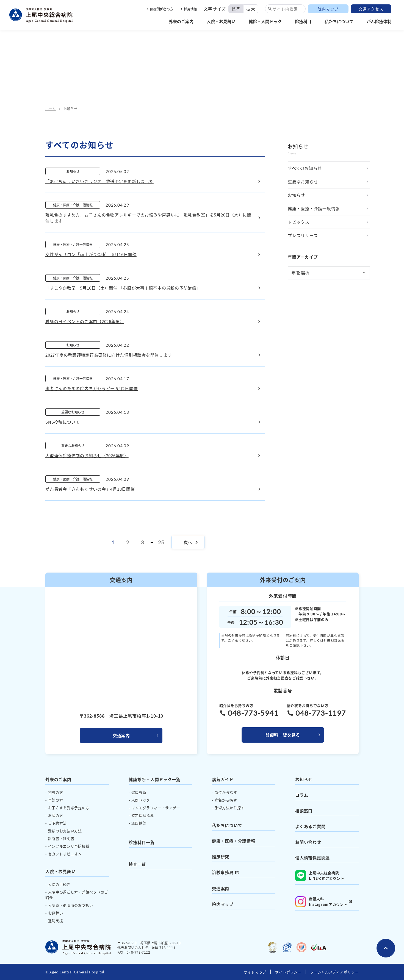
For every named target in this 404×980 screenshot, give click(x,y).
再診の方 (56, 800)
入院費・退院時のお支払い (71, 905)
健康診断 (139, 792)
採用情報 (190, 9)
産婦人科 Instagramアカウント (321, 902)
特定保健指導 (143, 815)
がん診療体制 (379, 21)
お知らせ (296, 195)
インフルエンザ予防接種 (69, 846)
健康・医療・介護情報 (234, 841)
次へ (192, 542)
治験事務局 (223, 872)
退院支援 (56, 921)
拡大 (251, 9)
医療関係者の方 (162, 9)
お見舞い (56, 913)
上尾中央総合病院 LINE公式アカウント (320, 876)
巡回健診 (139, 823)
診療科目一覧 (142, 842)
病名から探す (226, 800)
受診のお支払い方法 (65, 831)
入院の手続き (59, 884)
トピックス (299, 222)
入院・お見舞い (221, 21)
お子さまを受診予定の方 (69, 808)
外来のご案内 (181, 21)
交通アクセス (371, 9)
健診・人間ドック (265, 21)
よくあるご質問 (310, 826)
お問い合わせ (308, 842)
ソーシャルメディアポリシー (334, 972)
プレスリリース (303, 235)
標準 (236, 9)
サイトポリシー (288, 972)
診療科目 (303, 21)
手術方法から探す (230, 808)
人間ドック (141, 800)
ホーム (51, 109)
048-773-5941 (253, 713)
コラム (302, 795)
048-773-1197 (321, 713)
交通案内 (121, 735)
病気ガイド (223, 779)
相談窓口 (304, 811)
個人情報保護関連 (312, 858)
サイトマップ (255, 972)
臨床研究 (221, 857)
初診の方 (56, 792)
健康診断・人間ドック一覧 (155, 779)
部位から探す (226, 792)
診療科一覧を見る (283, 735)
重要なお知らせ (303, 181)
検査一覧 (137, 864)
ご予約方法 (57, 823)
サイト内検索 (285, 9)
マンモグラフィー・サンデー (156, 808)
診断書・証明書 (61, 838)
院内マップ (328, 9)
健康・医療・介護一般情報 (314, 208)
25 (161, 542)
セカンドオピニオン (65, 854)
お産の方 (56, 815)
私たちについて (339, 21)
